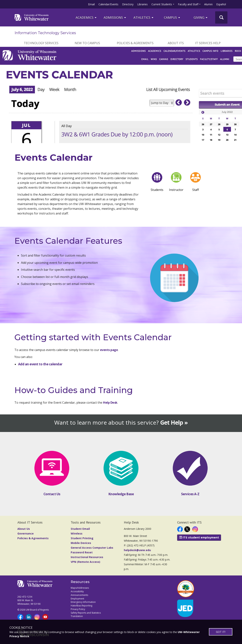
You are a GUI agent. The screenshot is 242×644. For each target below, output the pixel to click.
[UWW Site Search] (221, 17)
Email (91, 4)
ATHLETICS (144, 17)
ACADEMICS (86, 17)
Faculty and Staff (188, 4)
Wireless (77, 533)
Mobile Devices (81, 543)
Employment (77, 599)
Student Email (80, 529)
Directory (128, 4)
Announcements (79, 595)
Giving (201, 17)
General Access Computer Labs (92, 548)
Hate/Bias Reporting (81, 606)
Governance (26, 533)
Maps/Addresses (80, 588)
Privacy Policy (78, 609)
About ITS (176, 43)
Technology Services (41, 43)
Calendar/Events (108, 4)
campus (172, 17)
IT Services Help (208, 43)
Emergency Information (83, 602)
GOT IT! (221, 632)
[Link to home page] (32, 17)
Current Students (162, 4)
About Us (24, 529)
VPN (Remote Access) (85, 562)
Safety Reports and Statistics (86, 613)
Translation (77, 616)
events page (109, 350)
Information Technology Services (45, 33)
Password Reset (82, 552)
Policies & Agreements (135, 43)
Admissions (115, 17)
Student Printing (82, 538)
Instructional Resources (87, 557)
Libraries (142, 4)
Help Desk (110, 403)
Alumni (208, 4)
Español (221, 4)
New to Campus (87, 43)
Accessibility (77, 591)
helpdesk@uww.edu (137, 550)
